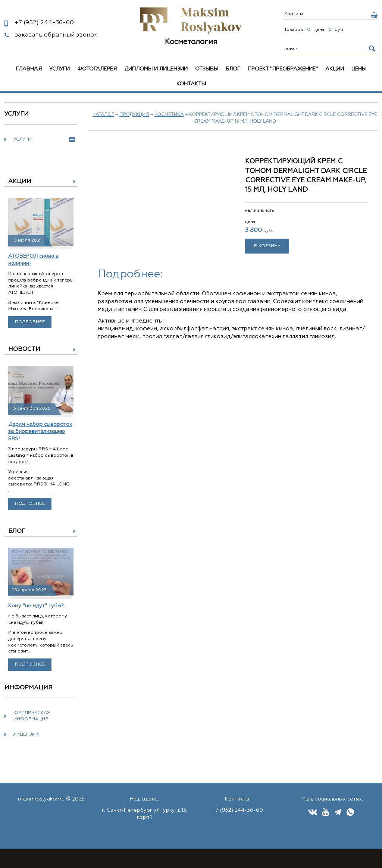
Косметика (169, 115)
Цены (359, 69)
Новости (24, 349)
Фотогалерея (97, 69)
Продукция (134, 115)
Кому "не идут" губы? (36, 606)
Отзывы (207, 69)
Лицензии (26, 735)
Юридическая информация (32, 716)
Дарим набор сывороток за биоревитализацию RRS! (40, 432)
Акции (335, 69)
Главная (29, 69)
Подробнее (30, 322)
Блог (233, 69)
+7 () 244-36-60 (238, 810)
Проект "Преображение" (283, 69)
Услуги (60, 69)
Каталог (103, 115)
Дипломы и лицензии (156, 69)
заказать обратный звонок (56, 35)
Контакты (191, 84)
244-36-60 (44, 23)
